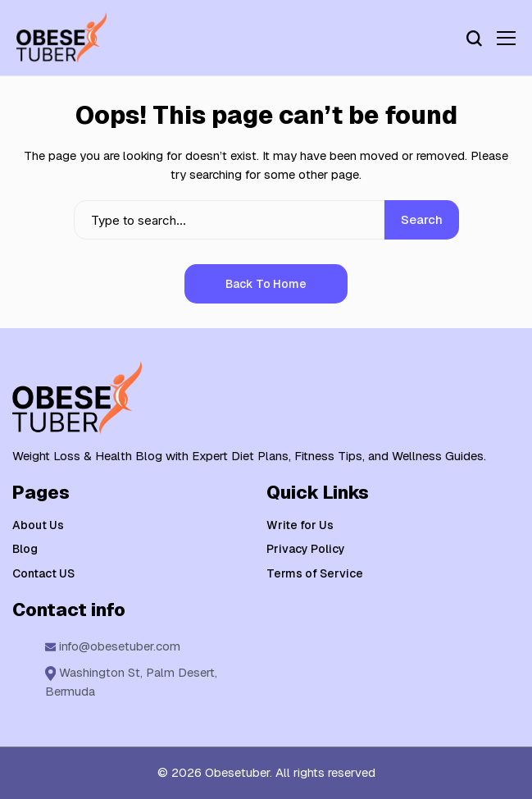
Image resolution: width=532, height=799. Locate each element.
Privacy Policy (306, 549)
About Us (38, 525)
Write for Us (300, 525)
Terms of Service (315, 573)
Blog (25, 549)
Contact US (43, 573)
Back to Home (266, 284)
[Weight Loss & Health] (61, 38)
